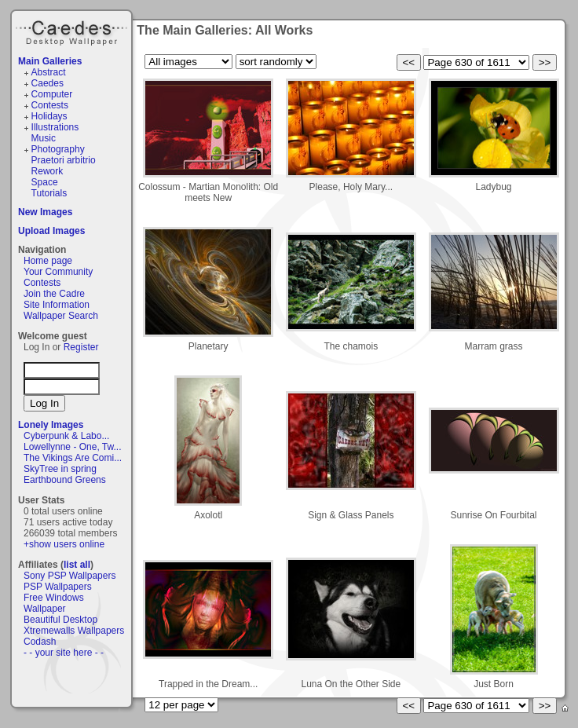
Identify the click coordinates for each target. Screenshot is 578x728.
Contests (50, 105)
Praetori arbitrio (64, 160)
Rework (48, 171)
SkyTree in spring (60, 469)
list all (77, 565)
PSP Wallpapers (58, 587)
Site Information (57, 305)
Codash (40, 642)
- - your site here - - (64, 653)
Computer (52, 94)
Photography (58, 149)
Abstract (49, 72)
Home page (48, 261)
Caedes (73, 31)
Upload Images (51, 231)
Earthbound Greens (65, 480)
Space (45, 182)
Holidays (49, 116)
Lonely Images (51, 425)
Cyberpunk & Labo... (66, 436)
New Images (45, 212)
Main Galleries (50, 61)
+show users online (64, 544)
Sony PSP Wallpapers (70, 576)
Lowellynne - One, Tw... (73, 447)
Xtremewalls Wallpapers (74, 631)
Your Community (58, 272)
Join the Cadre (54, 294)
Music (44, 138)
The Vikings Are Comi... (73, 458)
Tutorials (49, 193)
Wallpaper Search (61, 316)
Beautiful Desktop (60, 620)
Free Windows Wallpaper (54, 603)
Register (81, 347)
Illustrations (55, 127)
